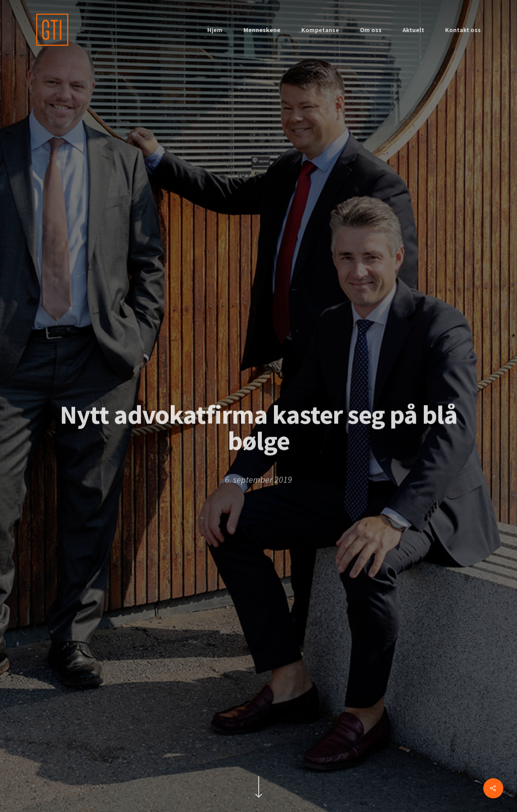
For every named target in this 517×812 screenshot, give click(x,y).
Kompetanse (320, 30)
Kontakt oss (463, 30)
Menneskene (262, 30)
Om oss (371, 30)
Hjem (215, 30)
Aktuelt (413, 30)
